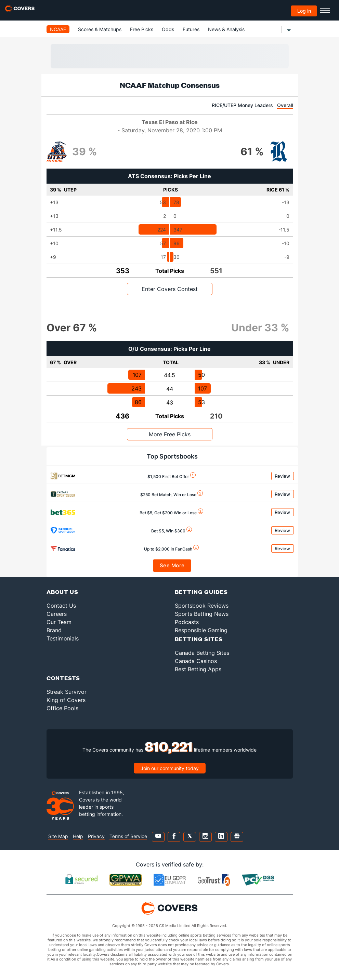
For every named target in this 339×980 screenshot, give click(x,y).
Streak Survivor (67, 692)
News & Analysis (226, 29)
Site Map (58, 836)
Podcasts (187, 622)
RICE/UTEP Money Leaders (242, 105)
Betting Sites (199, 639)
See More (172, 565)
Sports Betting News (202, 614)
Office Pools (62, 708)
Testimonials (63, 638)
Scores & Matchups (100, 29)
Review (282, 476)
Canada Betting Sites (202, 653)
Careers (57, 614)
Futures (191, 29)
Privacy (96, 836)
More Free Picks (170, 434)
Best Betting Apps (198, 669)
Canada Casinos (196, 661)
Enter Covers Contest (170, 289)
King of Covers (66, 700)
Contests (63, 678)
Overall (285, 105)
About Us (62, 592)
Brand (54, 630)
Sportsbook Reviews (202, 606)
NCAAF (58, 29)
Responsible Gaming (201, 630)
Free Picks (142, 29)
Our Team (59, 622)
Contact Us (61, 606)
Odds (168, 29)
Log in (304, 11)
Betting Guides (201, 592)
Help (78, 836)
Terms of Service (128, 836)
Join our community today (170, 768)
